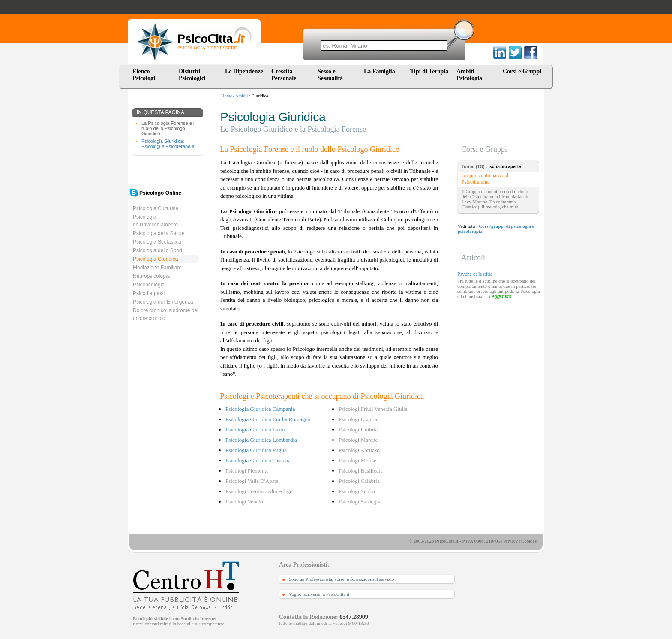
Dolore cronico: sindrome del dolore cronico (166, 314)
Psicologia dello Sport (157, 250)
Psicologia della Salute (159, 233)
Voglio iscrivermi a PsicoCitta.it (319, 594)
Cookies (529, 541)
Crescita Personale (284, 75)
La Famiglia (381, 71)
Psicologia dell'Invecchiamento (155, 221)
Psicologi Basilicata (361, 471)
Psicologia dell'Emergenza (163, 302)
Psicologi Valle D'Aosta (252, 481)
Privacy (511, 541)
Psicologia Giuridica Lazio (255, 430)
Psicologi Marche (358, 440)
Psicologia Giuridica (155, 259)
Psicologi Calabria (359, 481)
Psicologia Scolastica (157, 242)
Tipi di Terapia (429, 71)
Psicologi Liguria (358, 419)
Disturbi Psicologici (192, 75)
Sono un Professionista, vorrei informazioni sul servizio (341, 579)
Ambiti (241, 96)
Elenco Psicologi (144, 75)
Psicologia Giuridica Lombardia (261, 440)
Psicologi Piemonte (247, 471)
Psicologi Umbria (358, 430)
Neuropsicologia (151, 276)
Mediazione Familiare (157, 268)
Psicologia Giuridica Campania (260, 409)
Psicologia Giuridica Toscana (258, 460)
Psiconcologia (149, 285)
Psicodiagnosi (149, 293)
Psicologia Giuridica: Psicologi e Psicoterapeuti (168, 144)
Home (226, 96)
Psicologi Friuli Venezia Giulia (373, 409)
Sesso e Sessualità (330, 75)
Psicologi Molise (357, 460)
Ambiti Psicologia (469, 75)
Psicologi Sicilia (357, 491)
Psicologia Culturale (156, 208)
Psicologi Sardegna (360, 502)
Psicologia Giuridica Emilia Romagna (268, 419)
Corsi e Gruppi (522, 71)
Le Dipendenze (244, 71)
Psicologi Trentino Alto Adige (259, 491)
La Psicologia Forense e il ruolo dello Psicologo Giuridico (168, 128)
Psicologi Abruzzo (359, 450)
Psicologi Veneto (244, 502)
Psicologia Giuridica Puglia (256, 450)
